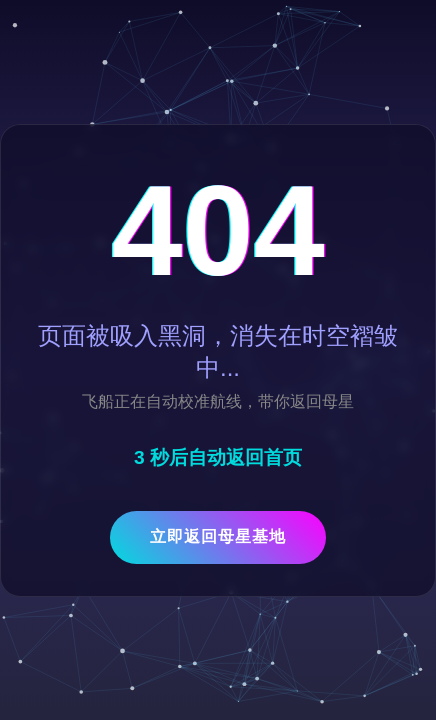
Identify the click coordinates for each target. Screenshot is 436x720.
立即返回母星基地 (218, 536)
